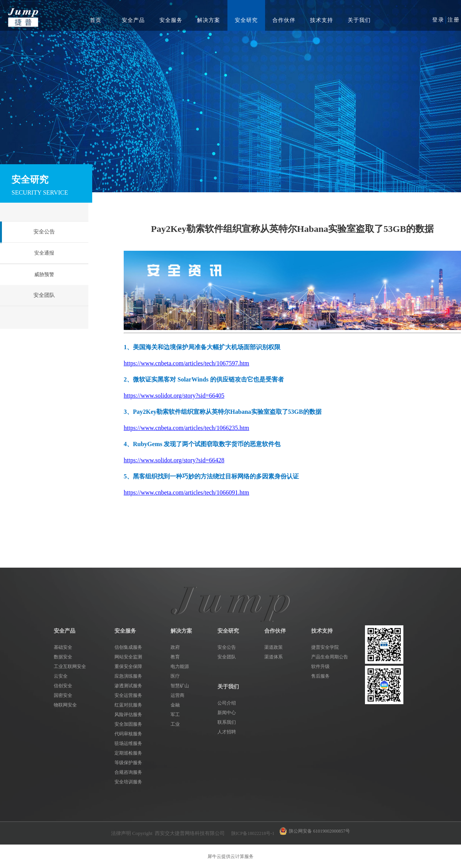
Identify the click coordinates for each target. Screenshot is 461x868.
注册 (454, 20)
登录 (438, 20)
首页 (96, 20)
